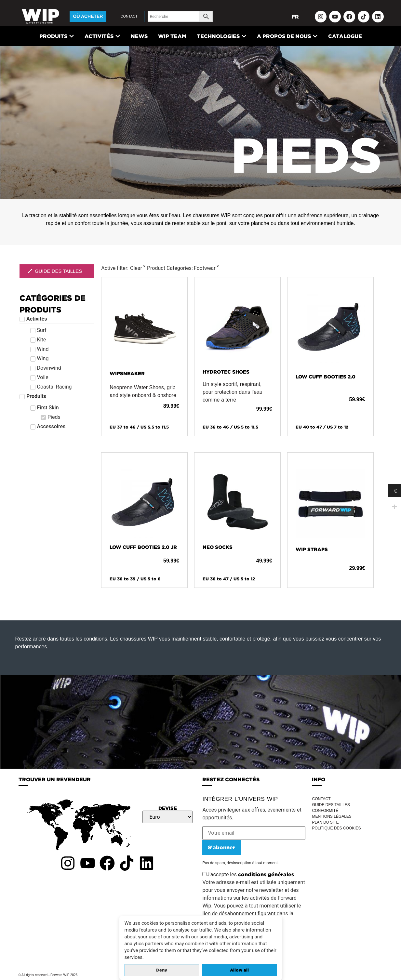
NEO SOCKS (218, 547)
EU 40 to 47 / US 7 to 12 (322, 427)
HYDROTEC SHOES (226, 372)
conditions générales (266, 874)
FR (295, 17)
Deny (162, 970)
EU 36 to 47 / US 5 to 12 (229, 579)
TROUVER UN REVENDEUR (55, 779)
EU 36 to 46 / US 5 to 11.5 (230, 427)
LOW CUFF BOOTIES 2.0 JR (143, 547)
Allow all (239, 970)
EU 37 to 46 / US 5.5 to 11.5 (139, 427)
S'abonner (221, 847)
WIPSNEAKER (127, 373)
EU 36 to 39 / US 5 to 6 (135, 579)
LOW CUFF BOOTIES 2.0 (326, 377)
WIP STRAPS (312, 549)
